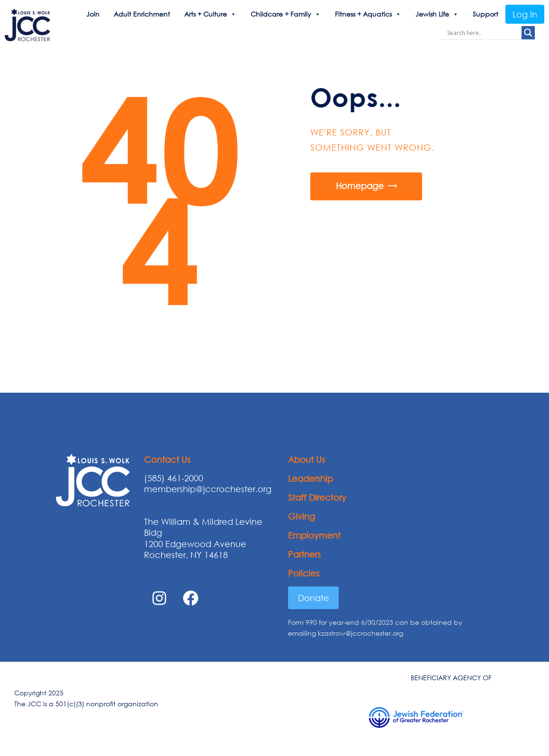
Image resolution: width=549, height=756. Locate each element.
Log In (525, 14)
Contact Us (167, 459)
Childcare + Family (286, 14)
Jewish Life (437, 14)
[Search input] (483, 33)
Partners (304, 554)
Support (486, 14)
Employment (314, 535)
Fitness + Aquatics (368, 14)
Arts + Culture (210, 14)
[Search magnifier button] (528, 33)
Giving (301, 516)
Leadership (310, 478)
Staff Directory (317, 497)
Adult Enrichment (142, 14)
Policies (304, 573)
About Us (306, 459)
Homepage (360, 186)
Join (93, 14)
